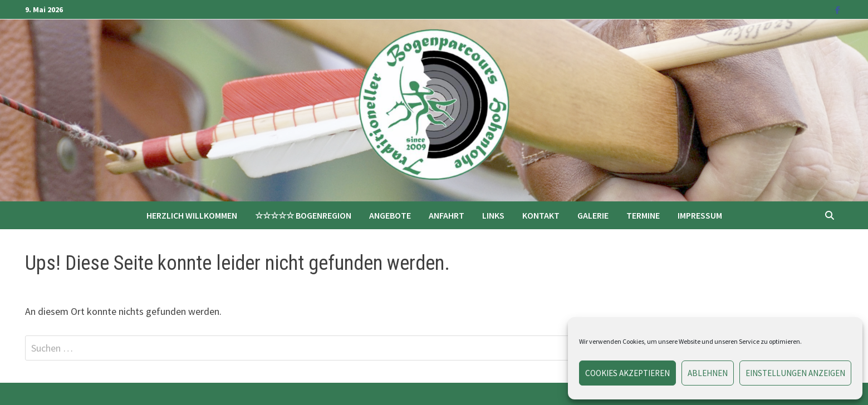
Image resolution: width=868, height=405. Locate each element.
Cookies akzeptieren (627, 373)
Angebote (390, 215)
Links (493, 215)
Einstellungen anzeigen (795, 373)
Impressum (700, 215)
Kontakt (541, 215)
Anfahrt (447, 215)
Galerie (593, 215)
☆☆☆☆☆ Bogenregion (303, 215)
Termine (643, 215)
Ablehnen (708, 373)
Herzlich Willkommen (192, 215)
